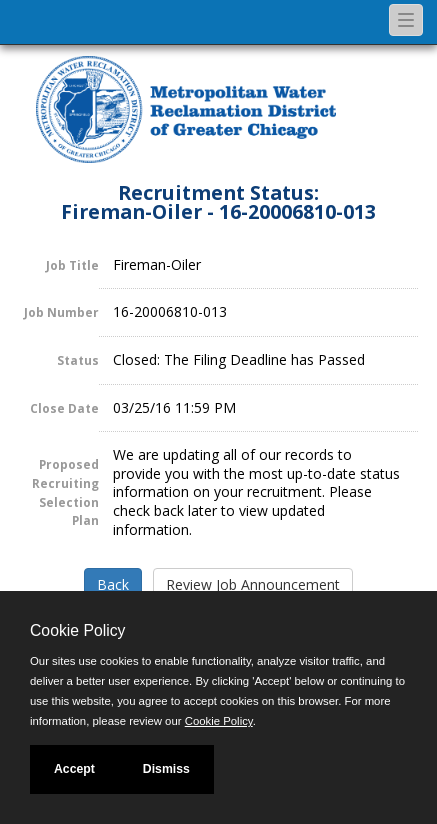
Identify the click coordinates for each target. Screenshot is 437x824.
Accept (74, 769)
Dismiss (166, 769)
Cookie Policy (77, 630)
